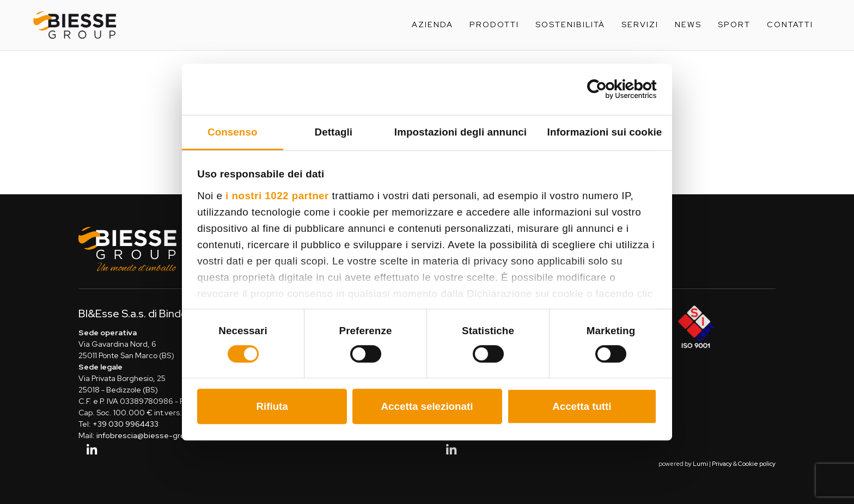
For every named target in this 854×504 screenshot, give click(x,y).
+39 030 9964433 (126, 424)
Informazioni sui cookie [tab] (605, 132)
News (688, 24)
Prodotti (494, 24)
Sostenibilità (570, 24)
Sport (734, 24)
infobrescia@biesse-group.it (148, 435)
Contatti (790, 24)
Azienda (432, 24)
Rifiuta (272, 406)
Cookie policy (757, 464)
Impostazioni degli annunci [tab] (460, 132)
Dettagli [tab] (334, 132)
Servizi (640, 24)
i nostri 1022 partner (277, 196)
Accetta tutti (582, 406)
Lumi (700, 464)
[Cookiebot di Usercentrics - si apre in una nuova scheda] (609, 89)
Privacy (722, 464)
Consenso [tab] (232, 132)
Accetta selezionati (427, 406)
